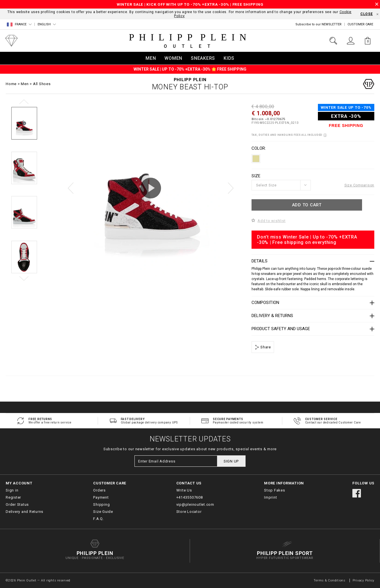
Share (265, 347)
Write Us (184, 490)
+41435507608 (190, 497)
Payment (101, 497)
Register (13, 497)
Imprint (270, 497)
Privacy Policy (364, 580)
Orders (99, 490)
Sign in (12, 490)
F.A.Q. (99, 519)
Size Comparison (359, 185)
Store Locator (189, 512)
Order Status (17, 504)
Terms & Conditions (330, 580)
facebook (357, 493)
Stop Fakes (275, 490)
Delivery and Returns (24, 512)
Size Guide (103, 512)
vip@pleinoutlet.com (195, 504)
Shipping (101, 504)
